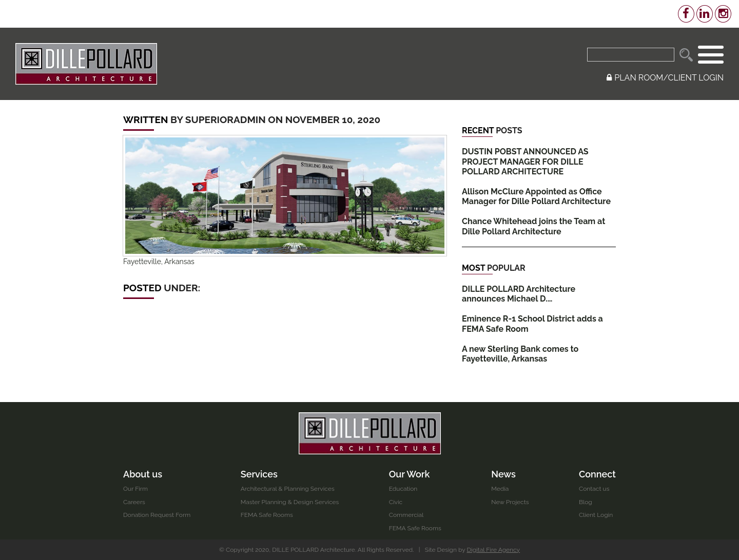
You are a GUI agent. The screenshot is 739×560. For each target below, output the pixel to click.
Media (500, 489)
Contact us (594, 489)
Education (403, 489)
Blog (586, 502)
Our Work (410, 474)
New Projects (510, 502)
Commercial (406, 515)
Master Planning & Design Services (290, 502)
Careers (134, 502)
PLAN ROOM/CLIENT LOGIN (665, 78)
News (503, 474)
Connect (597, 474)
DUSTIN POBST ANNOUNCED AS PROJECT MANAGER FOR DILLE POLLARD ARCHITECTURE (525, 161)
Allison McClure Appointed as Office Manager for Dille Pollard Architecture (536, 196)
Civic (396, 502)
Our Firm (135, 489)
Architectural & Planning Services (288, 489)
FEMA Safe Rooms (267, 515)
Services (259, 474)
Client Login (596, 515)
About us (143, 474)
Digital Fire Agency (494, 550)
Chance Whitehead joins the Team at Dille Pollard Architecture (533, 226)
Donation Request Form (157, 515)
